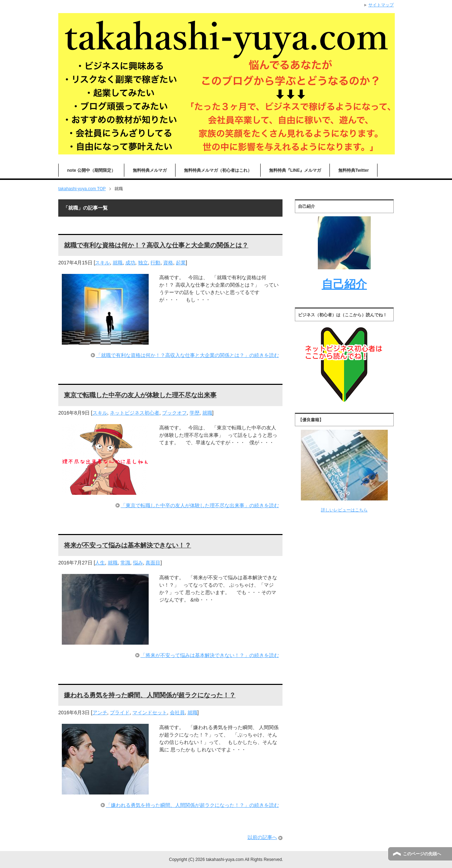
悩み (138, 563)
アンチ (100, 712)
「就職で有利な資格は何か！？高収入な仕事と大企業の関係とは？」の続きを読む (188, 355)
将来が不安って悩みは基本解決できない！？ (127, 545)
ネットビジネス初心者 (135, 413)
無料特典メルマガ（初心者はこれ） (218, 170)
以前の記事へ (262, 837)
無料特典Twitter (353, 170)
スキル (102, 263)
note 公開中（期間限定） (91, 170)
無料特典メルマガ (150, 170)
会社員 (177, 712)
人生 (100, 563)
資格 (168, 263)
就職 (118, 263)
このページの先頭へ (422, 854)
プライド (120, 712)
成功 (130, 263)
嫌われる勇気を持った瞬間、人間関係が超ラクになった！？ (150, 695)
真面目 (153, 563)
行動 (155, 263)
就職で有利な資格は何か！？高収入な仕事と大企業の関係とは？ (156, 245)
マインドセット (150, 712)
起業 (181, 263)
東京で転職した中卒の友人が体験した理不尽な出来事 (140, 395)
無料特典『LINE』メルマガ (295, 170)
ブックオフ (174, 413)
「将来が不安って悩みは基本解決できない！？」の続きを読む (210, 655)
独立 (143, 263)
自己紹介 (344, 284)
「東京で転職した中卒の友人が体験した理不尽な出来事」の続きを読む (200, 505)
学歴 (195, 413)
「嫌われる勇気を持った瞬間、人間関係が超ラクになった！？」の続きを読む (192, 805)
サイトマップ (381, 5)
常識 (125, 563)
